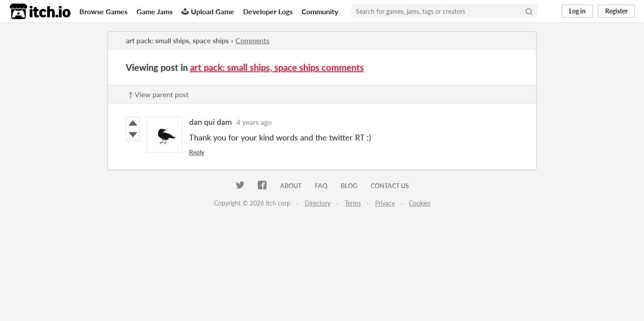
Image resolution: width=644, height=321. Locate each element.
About (291, 186)
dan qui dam (211, 122)
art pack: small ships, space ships (177, 40)
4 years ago (254, 122)
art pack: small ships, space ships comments (277, 67)
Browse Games (103, 11)
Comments (252, 40)
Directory (318, 203)
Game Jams (155, 11)
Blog (349, 186)
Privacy (385, 203)
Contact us (390, 186)
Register (616, 11)
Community (320, 11)
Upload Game (208, 11)
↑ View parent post (158, 94)
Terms (353, 203)
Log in (577, 11)
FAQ (321, 186)
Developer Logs (268, 11)
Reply (197, 152)
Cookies (420, 203)
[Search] (529, 11)
